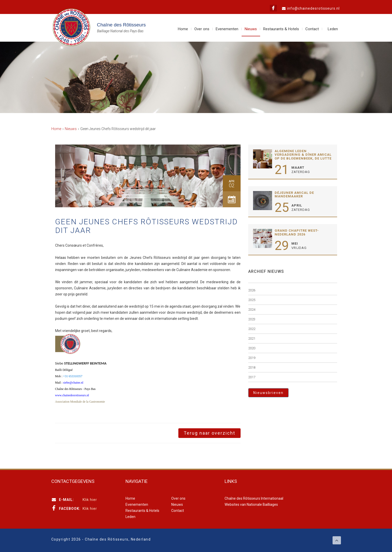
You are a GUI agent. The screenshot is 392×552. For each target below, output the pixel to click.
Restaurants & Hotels (281, 29)
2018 (252, 367)
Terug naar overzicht (209, 433)
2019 (252, 358)
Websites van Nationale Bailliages (251, 504)
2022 (252, 329)
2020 (252, 348)
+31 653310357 (73, 376)
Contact (312, 29)
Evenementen (227, 29)
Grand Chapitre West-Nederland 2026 (297, 232)
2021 (252, 338)
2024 (252, 310)
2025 (252, 300)
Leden (333, 29)
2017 (252, 377)
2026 (252, 290)
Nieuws (251, 29)
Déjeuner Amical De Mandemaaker (294, 194)
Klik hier (90, 500)
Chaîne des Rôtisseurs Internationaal (254, 498)
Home (183, 29)
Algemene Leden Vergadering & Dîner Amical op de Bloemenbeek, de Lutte (303, 155)
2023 (252, 319)
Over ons (202, 29)
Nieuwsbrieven (268, 393)
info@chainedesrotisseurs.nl (313, 8)
